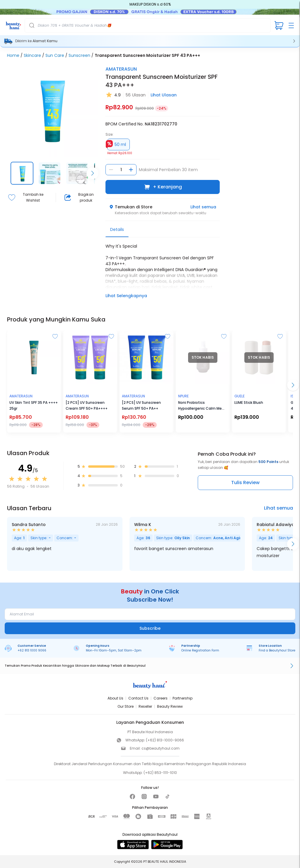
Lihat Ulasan (164, 95)
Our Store (126, 706)
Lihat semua (203, 207)
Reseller (145, 706)
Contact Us (138, 698)
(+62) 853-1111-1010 (160, 773)
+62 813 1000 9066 (32, 650)
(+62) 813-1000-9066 (165, 740)
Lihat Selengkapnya (126, 296)
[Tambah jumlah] (131, 170)
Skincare (32, 55)
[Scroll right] (93, 173)
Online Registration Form (200, 650)
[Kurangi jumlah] (111, 170)
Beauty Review (170, 706)
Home (13, 55)
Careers (161, 698)
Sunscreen (79, 55)
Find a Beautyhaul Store (277, 650)
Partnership (183, 698)
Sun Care (55, 55)
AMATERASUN (121, 69)
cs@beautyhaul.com (161, 748)
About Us (115, 698)
